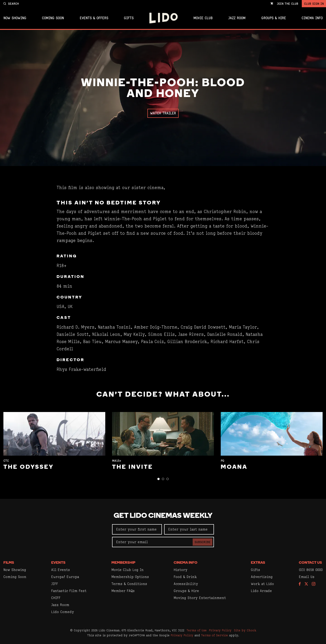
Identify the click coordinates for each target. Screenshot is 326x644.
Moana (234, 467)
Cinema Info (312, 18)
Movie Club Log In (127, 570)
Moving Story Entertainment (200, 598)
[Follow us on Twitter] (306, 584)
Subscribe (203, 542)
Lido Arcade (261, 591)
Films (9, 563)
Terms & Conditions (129, 584)
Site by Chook (245, 630)
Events (58, 563)
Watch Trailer (163, 113)
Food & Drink (185, 577)
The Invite (133, 467)
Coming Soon (53, 18)
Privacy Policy (220, 630)
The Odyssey (29, 467)
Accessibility (186, 584)
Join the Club (288, 4)
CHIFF (56, 598)
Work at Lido (262, 584)
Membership (123, 563)
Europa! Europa (65, 577)
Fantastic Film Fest (69, 591)
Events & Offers (94, 18)
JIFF (55, 584)
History (181, 570)
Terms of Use (197, 630)
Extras (258, 563)
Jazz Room (237, 18)
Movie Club (203, 18)
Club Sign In (314, 4)
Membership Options (130, 577)
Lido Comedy (63, 612)
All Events (61, 570)
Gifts (129, 18)
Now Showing (15, 18)
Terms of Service (215, 635)
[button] (158, 479)
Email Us (307, 577)
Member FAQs (123, 591)
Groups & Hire (274, 18)
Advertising (262, 577)
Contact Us (310, 563)
